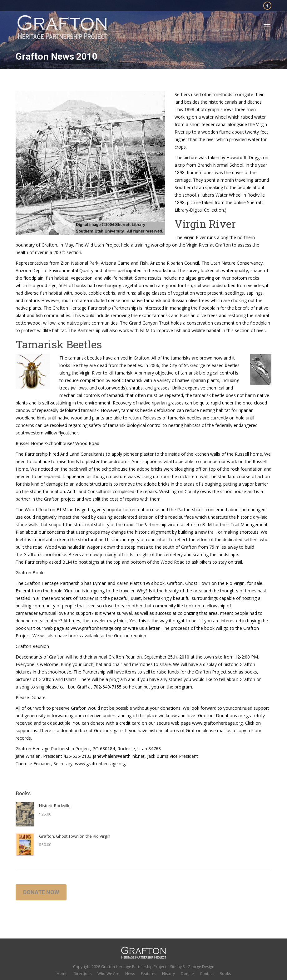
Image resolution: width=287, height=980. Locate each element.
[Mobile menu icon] (267, 27)
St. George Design (198, 967)
